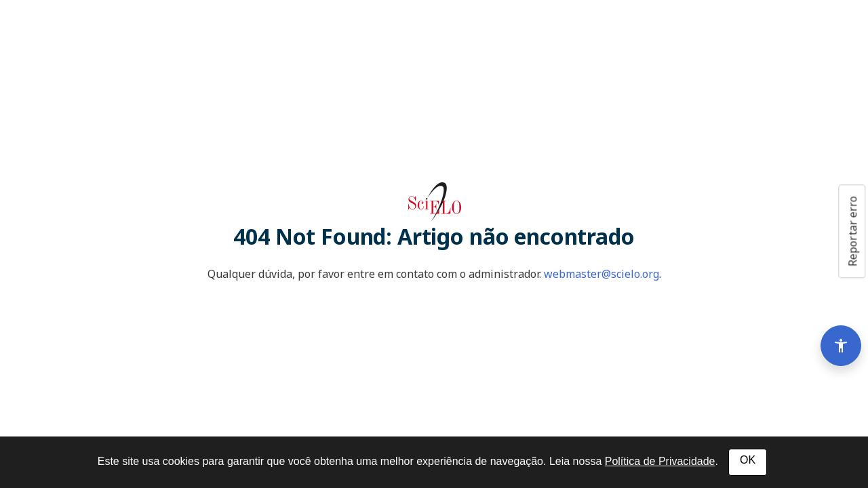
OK (748, 460)
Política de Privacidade (660, 461)
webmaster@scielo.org (601, 274)
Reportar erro (852, 231)
